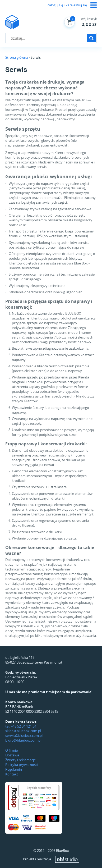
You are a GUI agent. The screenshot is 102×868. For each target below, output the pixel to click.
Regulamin (14, 769)
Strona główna (17, 57)
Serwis (36, 57)
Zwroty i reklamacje (20, 760)
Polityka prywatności (22, 765)
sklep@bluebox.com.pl (23, 731)
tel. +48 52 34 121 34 (21, 726)
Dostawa (12, 755)
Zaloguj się (55, 5)
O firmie (11, 750)
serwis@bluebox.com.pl (24, 735)
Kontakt (12, 774)
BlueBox (62, 851)
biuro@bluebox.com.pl (23, 740)
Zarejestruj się (76, 5)
